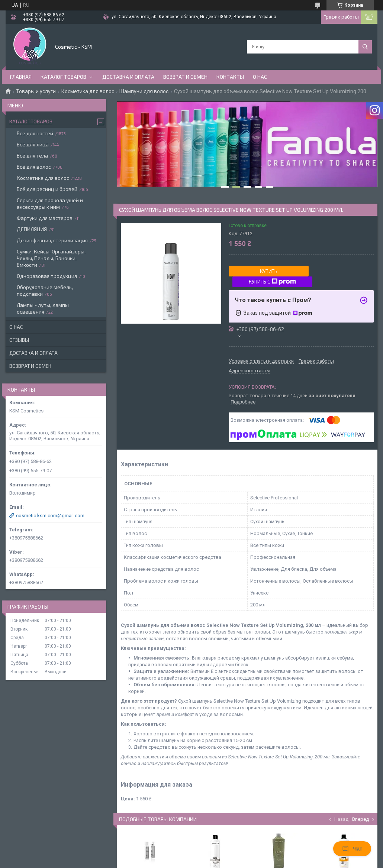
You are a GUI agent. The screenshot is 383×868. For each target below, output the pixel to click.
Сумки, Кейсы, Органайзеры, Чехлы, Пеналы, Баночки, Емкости (51, 258)
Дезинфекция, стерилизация (52, 240)
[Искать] (365, 47)
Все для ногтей (35, 133)
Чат (352, 849)
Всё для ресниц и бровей (47, 189)
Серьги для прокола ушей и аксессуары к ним (50, 203)
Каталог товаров (63, 77)
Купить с (272, 282)
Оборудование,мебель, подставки (45, 290)
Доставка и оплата (128, 77)
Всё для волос (34, 167)
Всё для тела (32, 156)
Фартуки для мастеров (45, 218)
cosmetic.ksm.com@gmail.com (50, 516)
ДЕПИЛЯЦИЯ (32, 229)
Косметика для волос (88, 91)
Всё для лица (33, 144)
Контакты (230, 77)
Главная (21, 77)
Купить (269, 271)
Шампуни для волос (144, 91)
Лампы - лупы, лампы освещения (43, 308)
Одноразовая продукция (47, 276)
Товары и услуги (36, 91)
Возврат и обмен (185, 77)
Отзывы (19, 340)
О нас (260, 77)
